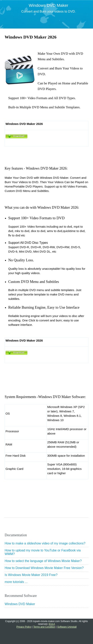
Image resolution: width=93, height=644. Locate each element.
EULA (52, 624)
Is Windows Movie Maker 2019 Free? (31, 575)
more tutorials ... (16, 582)
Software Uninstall (67, 627)
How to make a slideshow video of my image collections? (45, 543)
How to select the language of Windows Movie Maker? (43, 561)
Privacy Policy (24, 627)
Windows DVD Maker (20, 604)
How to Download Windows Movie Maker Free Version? (44, 568)
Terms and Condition (44, 627)
